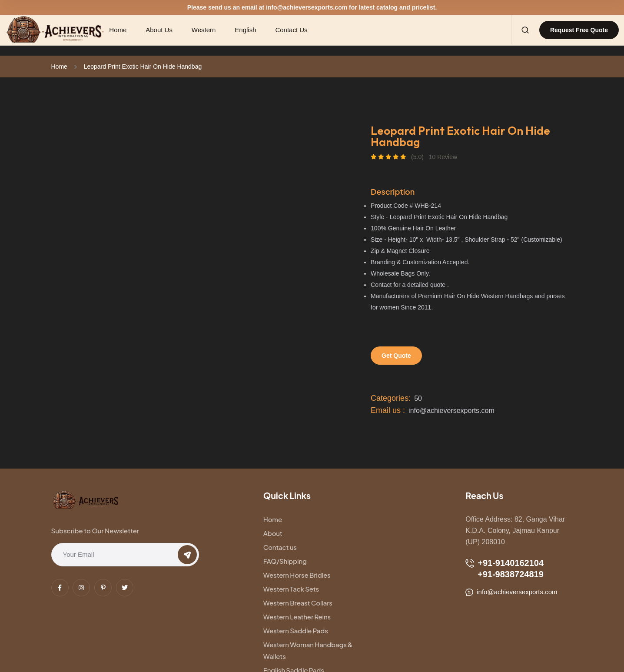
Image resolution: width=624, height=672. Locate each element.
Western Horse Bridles (297, 547)
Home (59, 67)
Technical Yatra (123, 651)
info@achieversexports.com (307, 7)
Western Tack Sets (379, 547)
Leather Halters (375, 600)
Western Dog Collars (294, 614)
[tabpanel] (197, 131)
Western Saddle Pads (296, 575)
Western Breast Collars (298, 561)
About (361, 519)
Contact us (280, 533)
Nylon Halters (372, 614)
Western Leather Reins (385, 561)
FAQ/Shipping (373, 533)
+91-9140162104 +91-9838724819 (505, 569)
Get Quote (396, 356)
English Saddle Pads (294, 600)
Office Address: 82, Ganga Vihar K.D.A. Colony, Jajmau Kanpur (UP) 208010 (515, 531)
